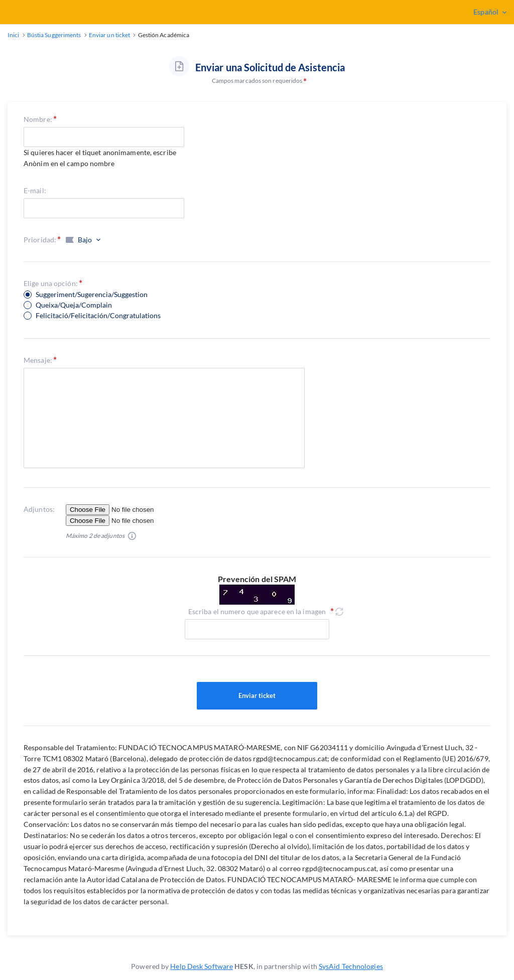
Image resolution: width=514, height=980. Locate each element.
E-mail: (35, 190)
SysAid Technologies (351, 966)
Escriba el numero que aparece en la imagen (257, 611)
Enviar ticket (257, 696)
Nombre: (38, 119)
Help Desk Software (202, 966)
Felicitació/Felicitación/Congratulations (98, 316)
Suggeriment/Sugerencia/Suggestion (92, 295)
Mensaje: (38, 360)
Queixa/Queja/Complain (74, 305)
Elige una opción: (51, 283)
